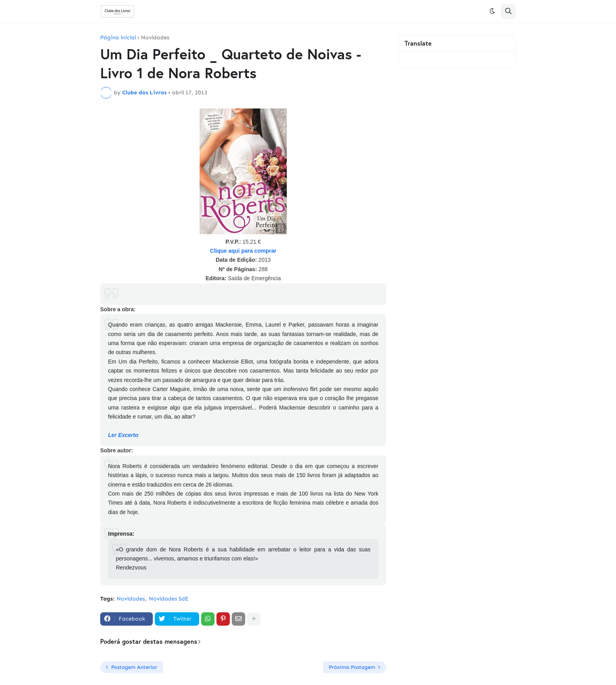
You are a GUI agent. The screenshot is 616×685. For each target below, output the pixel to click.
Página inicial (118, 38)
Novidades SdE (169, 599)
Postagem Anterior (134, 667)
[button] (492, 11)
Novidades (155, 38)
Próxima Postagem (352, 667)
